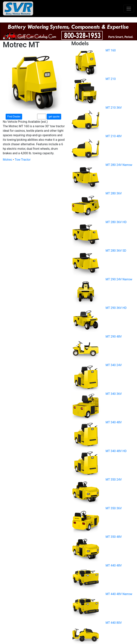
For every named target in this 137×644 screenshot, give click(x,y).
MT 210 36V (114, 108)
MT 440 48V (114, 565)
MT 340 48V (114, 422)
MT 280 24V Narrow (119, 165)
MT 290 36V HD (116, 308)
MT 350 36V (114, 508)
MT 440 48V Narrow (119, 594)
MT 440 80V (114, 623)
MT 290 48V (114, 337)
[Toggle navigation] (129, 9)
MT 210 (111, 79)
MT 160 (111, 50)
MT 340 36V (114, 394)
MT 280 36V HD (116, 222)
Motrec (8, 160)
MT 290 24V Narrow (119, 279)
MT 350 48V (114, 537)
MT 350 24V (114, 480)
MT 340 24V (114, 365)
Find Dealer (14, 117)
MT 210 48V (114, 136)
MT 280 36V (114, 193)
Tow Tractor (23, 160)
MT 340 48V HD (116, 451)
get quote (54, 117)
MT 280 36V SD (116, 251)
